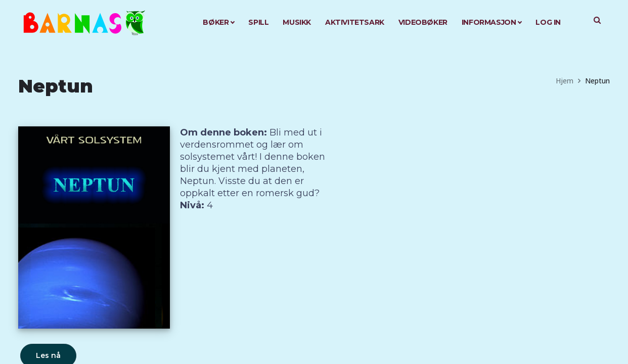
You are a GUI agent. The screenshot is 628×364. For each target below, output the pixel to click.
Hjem (565, 81)
